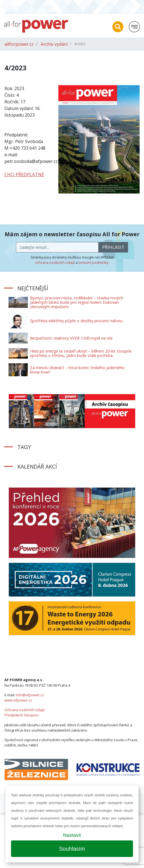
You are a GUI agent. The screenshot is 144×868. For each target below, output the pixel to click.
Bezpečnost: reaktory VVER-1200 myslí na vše (71, 338)
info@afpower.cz (30, 695)
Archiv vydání (54, 44)
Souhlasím (72, 849)
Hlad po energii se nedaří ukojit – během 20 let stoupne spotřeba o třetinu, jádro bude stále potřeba (81, 353)
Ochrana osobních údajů (25, 710)
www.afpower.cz (18, 700)
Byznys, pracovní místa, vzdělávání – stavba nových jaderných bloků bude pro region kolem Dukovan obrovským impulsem (77, 302)
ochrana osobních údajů (55, 262)
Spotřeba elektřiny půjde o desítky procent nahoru (76, 321)
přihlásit (113, 247)
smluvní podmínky (93, 262)
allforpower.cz (19, 44)
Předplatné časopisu (21, 715)
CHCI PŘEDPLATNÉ (24, 174)
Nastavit (72, 835)
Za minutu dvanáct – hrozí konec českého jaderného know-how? (77, 370)
